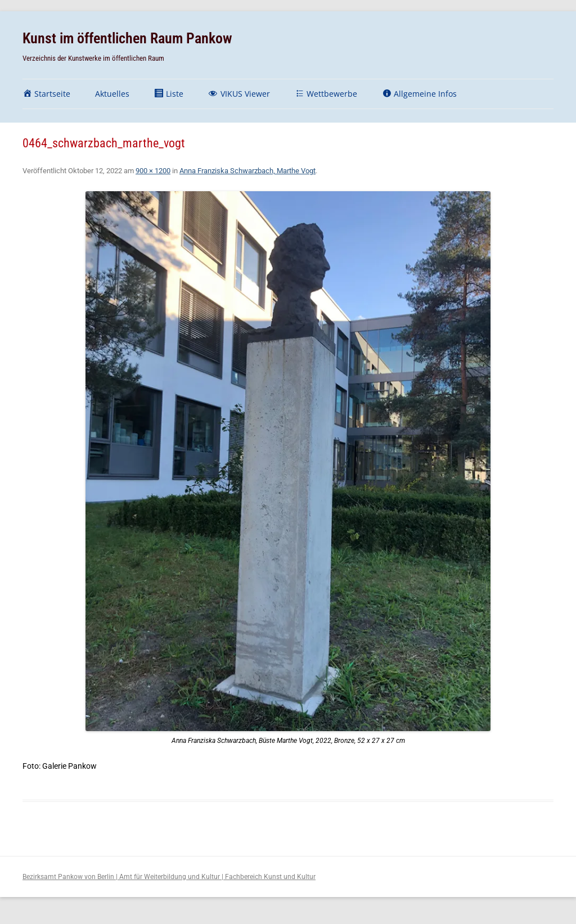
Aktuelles (112, 94)
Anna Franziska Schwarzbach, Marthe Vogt (247, 171)
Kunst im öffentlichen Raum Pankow (127, 38)
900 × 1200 (153, 171)
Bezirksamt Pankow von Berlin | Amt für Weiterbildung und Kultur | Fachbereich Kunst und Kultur (169, 877)
